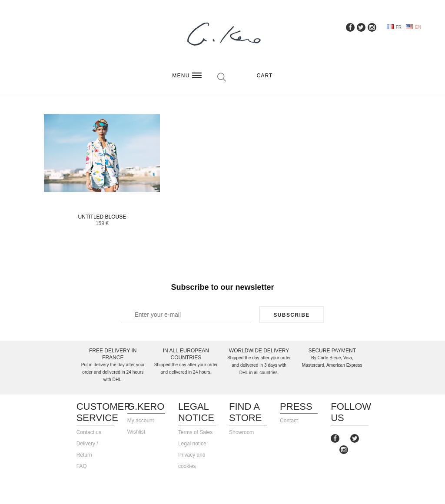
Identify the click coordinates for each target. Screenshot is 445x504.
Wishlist (136, 432)
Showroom (241, 432)
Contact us (89, 432)
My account (141, 421)
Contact (289, 421)
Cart (264, 76)
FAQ (82, 466)
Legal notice (192, 444)
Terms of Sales (195, 432)
